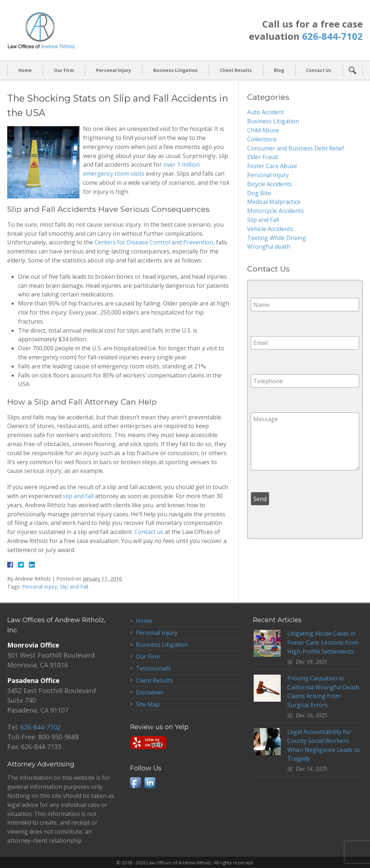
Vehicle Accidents (270, 229)
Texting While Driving (277, 238)
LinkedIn (150, 783)
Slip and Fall (74, 587)
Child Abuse (263, 130)
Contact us (149, 532)
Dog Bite (259, 193)
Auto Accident (266, 112)
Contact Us (319, 70)
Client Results (236, 70)
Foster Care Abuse (272, 166)
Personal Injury (114, 70)
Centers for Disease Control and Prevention (154, 242)
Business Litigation (175, 70)
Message (305, 441)
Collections (262, 139)
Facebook (135, 783)
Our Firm (64, 70)
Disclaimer (150, 692)
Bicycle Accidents (270, 184)
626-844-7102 (332, 36)
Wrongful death (269, 247)
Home (25, 70)
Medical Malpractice (274, 202)
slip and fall (78, 496)
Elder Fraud (263, 157)
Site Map (148, 704)
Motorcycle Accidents (276, 211)
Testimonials (153, 668)
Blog (279, 70)
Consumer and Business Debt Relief (296, 148)
